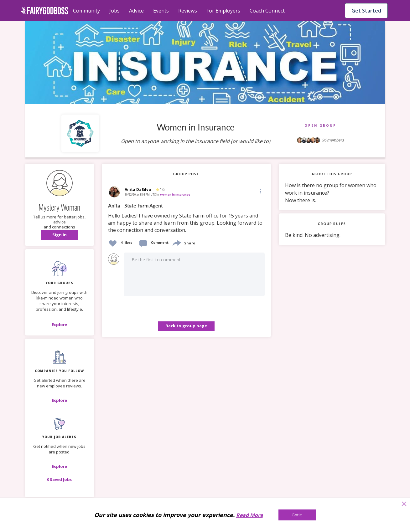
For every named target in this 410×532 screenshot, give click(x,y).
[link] (186, 218)
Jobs (114, 11)
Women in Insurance (175, 194)
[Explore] (60, 325)
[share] (176, 242)
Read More (249, 515)
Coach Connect (267, 11)
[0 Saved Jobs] (60, 479)
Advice (136, 11)
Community (86, 11)
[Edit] (260, 191)
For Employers (223, 11)
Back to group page (186, 326)
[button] (60, 235)
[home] (45, 11)
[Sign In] (60, 235)
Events (161, 11)
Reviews (188, 11)
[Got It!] (297, 515)
